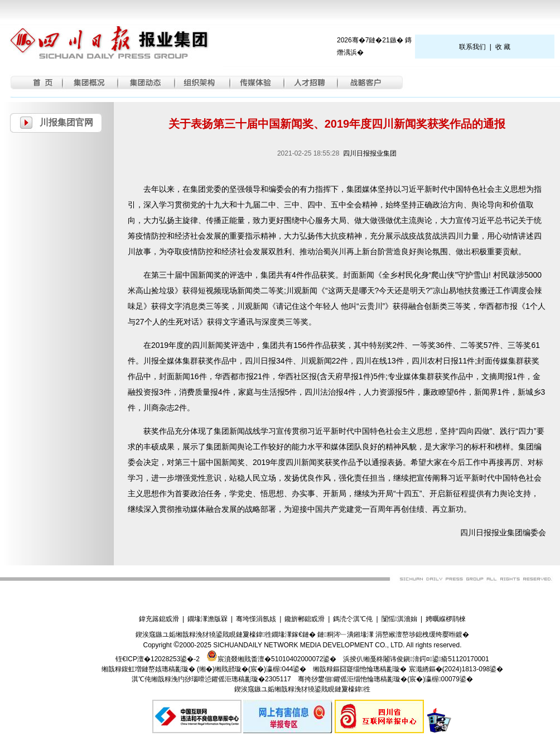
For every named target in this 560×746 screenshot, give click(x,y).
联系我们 (472, 47)
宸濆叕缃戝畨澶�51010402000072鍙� (271, 659)
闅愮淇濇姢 (399, 619)
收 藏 (503, 47)
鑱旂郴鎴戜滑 (305, 619)
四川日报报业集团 (370, 153)
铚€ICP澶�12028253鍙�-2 (158, 659)
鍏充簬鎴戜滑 (159, 619)
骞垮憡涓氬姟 (256, 619)
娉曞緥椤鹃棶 (446, 619)
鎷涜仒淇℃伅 (353, 619)
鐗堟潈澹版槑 (207, 619)
